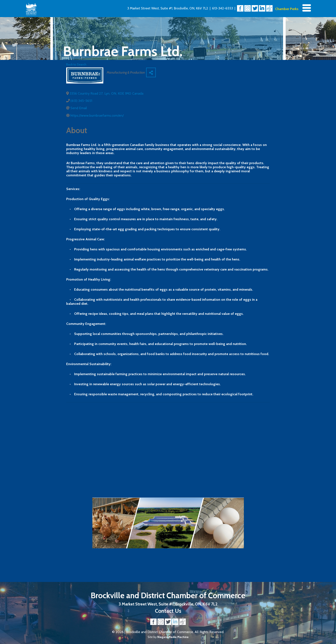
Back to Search (76, 64)
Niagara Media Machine (173, 637)
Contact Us (168, 611)
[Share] (151, 72)
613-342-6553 (223, 8)
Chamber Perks (287, 9)
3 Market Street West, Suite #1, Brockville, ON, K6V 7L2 (168, 8)
